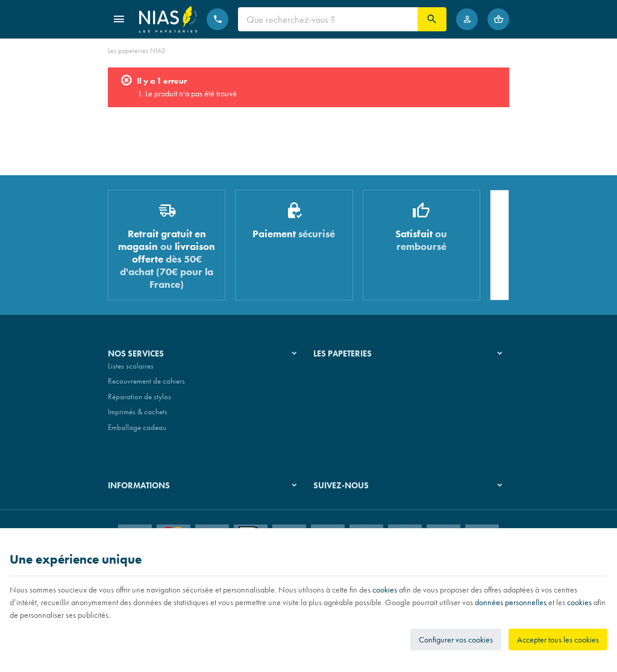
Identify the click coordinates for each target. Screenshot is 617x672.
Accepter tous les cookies (558, 639)
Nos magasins (336, 386)
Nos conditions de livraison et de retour (169, 523)
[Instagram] (354, 517)
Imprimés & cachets (138, 417)
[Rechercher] (432, 19)
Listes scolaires (131, 371)
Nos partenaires (338, 401)
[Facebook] (325, 517)
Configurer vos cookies (456, 639)
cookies (385, 590)
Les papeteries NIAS (136, 51)
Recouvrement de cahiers (146, 386)
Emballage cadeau (137, 432)
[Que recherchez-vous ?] (328, 19)
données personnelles (511, 602)
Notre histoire (334, 371)
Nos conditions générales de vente (161, 507)
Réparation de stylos (139, 401)
